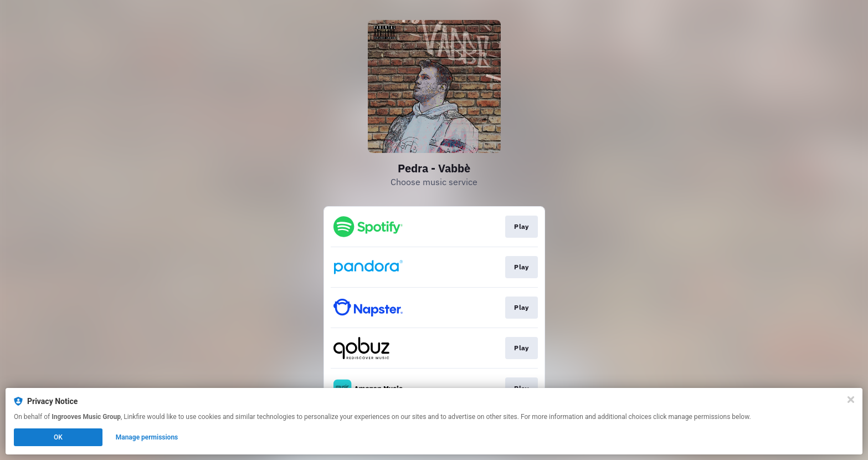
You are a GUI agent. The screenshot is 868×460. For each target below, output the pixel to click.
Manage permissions (147, 437)
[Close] (851, 400)
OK (58, 437)
